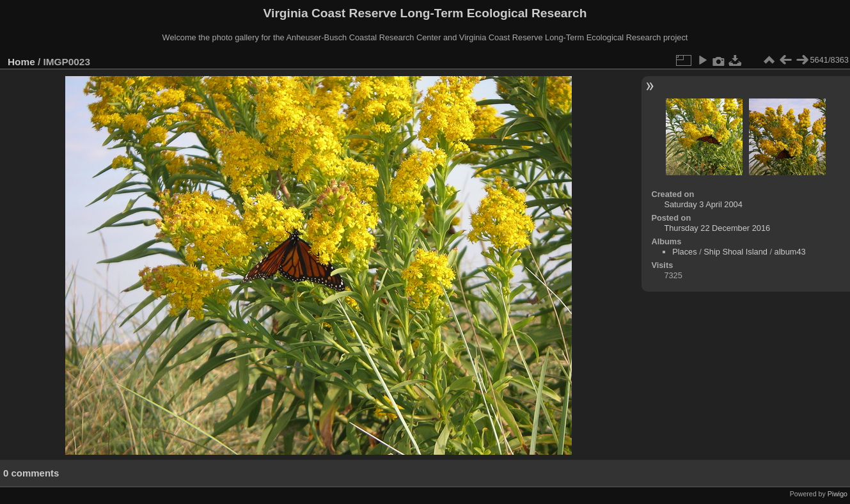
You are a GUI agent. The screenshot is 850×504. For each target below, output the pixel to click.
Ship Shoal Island (736, 252)
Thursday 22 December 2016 (717, 228)
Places (684, 252)
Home (21, 62)
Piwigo (838, 494)
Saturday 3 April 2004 (703, 204)
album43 (790, 252)
